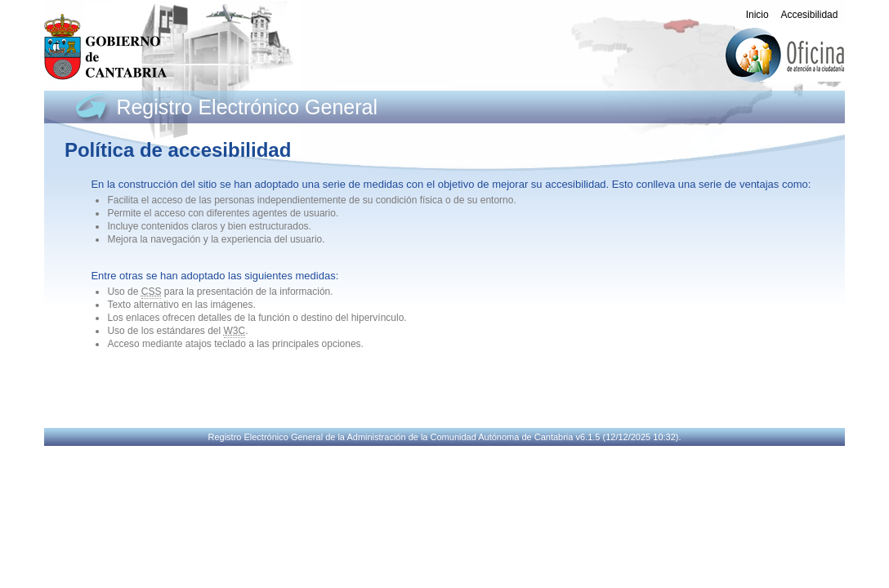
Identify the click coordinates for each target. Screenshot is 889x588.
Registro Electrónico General (247, 107)
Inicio (757, 15)
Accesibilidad (809, 15)
